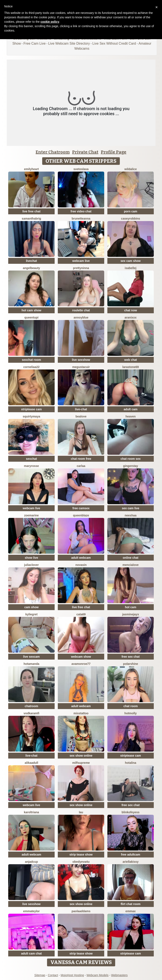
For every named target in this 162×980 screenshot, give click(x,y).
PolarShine (131, 664)
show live (31, 558)
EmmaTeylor (32, 911)
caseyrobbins (131, 219)
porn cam (130, 211)
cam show (31, 607)
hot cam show (31, 310)
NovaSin (81, 565)
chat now (131, 310)
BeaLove (81, 416)
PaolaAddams (81, 911)
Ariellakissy (131, 862)
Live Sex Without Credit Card (114, 43)
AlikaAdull (31, 763)
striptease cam (31, 409)
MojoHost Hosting (72, 975)
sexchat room (31, 360)
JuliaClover (31, 565)
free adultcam (130, 855)
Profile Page (114, 152)
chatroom (31, 706)
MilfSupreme (81, 763)
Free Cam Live (34, 43)
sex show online (81, 756)
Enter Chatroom (53, 152)
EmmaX (131, 911)
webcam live (81, 261)
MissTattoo (81, 713)
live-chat (81, 409)
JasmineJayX (130, 614)
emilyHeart (31, 169)
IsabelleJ (130, 268)
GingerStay (131, 466)
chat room (131, 706)
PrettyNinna (81, 268)
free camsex (81, 508)
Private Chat (85, 152)
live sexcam (32, 657)
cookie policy (50, 22)
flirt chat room (131, 904)
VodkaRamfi (32, 713)
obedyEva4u (81, 862)
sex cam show (131, 261)
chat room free (81, 459)
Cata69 (81, 614)
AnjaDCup (31, 862)
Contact (53, 975)
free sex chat (131, 657)
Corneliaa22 (31, 367)
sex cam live (131, 508)
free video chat (81, 211)
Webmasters (119, 975)
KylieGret (31, 614)
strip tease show (81, 855)
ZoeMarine (31, 515)
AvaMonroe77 (81, 664)
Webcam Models (97, 975)
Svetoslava (81, 169)
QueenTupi (32, 317)
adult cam (130, 409)
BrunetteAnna (81, 219)
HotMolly (131, 713)
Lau (81, 812)
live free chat (31, 211)
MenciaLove (131, 565)
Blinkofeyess (131, 812)
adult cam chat (31, 953)
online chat (131, 558)
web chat (131, 360)
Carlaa (81, 466)
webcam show (81, 657)
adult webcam (81, 558)
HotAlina (131, 763)
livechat (31, 261)
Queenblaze (81, 515)
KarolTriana (31, 812)
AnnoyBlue (81, 317)
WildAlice (131, 169)
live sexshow (81, 360)
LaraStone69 (131, 367)
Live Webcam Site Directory (69, 43)
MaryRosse (32, 466)
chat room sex (131, 459)
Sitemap (40, 975)
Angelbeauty (31, 268)
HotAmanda (32, 664)
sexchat (31, 459)
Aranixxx (131, 317)
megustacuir (81, 367)
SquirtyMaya (31, 416)
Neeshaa (131, 515)
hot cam (131, 607)
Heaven (131, 416)
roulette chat (81, 310)
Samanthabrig (31, 219)
